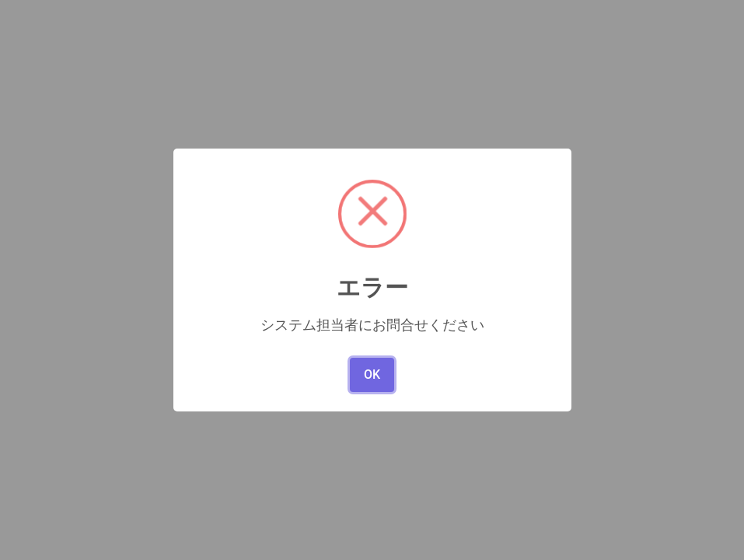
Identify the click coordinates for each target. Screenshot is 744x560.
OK (372, 374)
